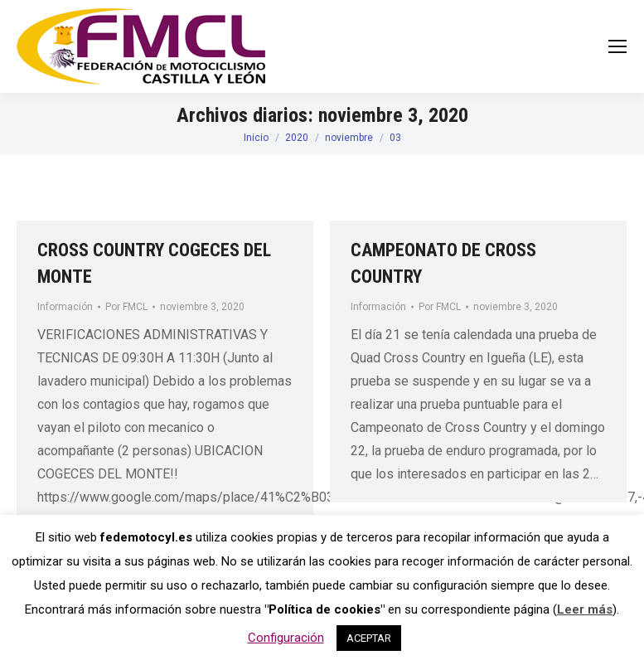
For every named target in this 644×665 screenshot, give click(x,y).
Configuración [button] (286, 638)
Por (126, 307)
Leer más (585, 609)
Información (65, 307)
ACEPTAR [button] (369, 638)
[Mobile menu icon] (617, 46)
